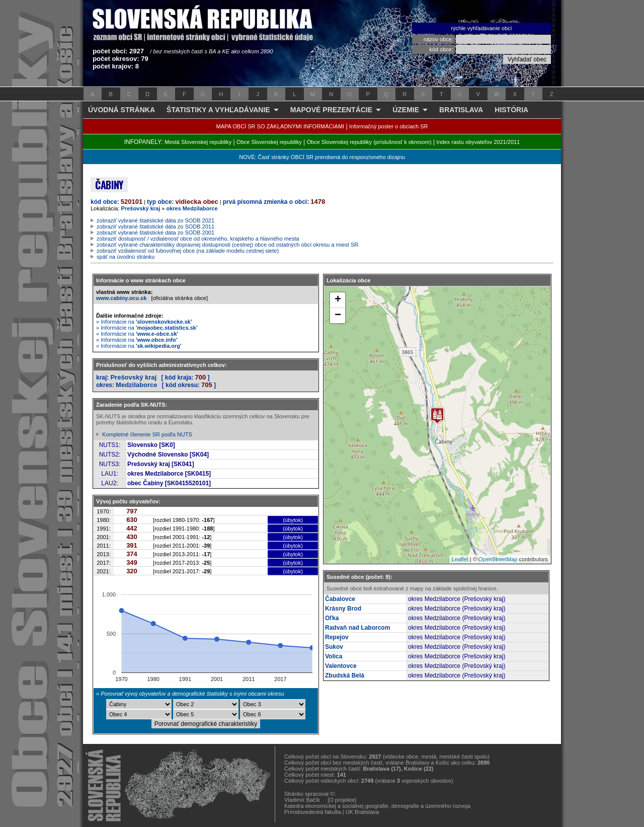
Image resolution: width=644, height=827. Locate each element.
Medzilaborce (136, 385)
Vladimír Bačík (302, 800)
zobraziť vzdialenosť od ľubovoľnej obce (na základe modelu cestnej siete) (188, 251)
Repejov (337, 637)
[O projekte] (342, 800)
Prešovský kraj (141, 208)
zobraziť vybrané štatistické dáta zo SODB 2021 (155, 220)
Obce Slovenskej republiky (269, 142)
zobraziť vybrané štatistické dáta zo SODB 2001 (155, 233)
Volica (334, 656)
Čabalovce (340, 599)
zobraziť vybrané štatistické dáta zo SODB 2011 (155, 227)
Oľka (332, 618)
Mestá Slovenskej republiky (198, 142)
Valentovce (341, 666)
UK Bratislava (363, 812)
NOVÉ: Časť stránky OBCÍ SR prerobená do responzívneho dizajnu (322, 157)
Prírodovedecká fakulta (313, 812)
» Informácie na (144, 322)
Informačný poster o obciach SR (389, 126)
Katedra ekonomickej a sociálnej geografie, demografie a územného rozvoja (377, 806)
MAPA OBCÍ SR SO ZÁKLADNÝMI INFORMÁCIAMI (280, 126)
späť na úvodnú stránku (126, 257)
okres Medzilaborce (192, 208)
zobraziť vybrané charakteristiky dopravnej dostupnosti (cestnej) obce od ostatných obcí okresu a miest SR (227, 245)
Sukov (334, 647)
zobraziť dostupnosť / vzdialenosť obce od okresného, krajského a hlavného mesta (198, 239)
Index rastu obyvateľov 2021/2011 (478, 142)
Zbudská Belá (345, 675)
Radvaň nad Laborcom (357, 628)
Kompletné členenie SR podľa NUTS (147, 434)
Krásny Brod (343, 609)
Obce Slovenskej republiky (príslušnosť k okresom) (369, 142)
